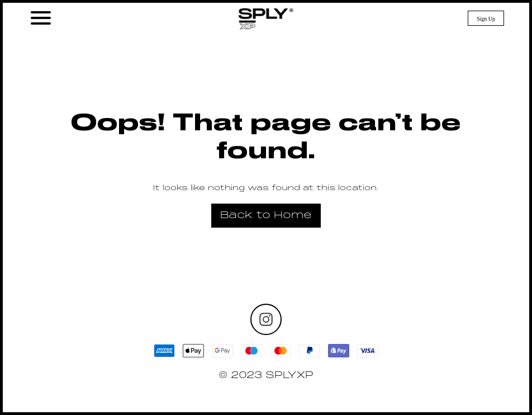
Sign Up (486, 19)
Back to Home (266, 216)
